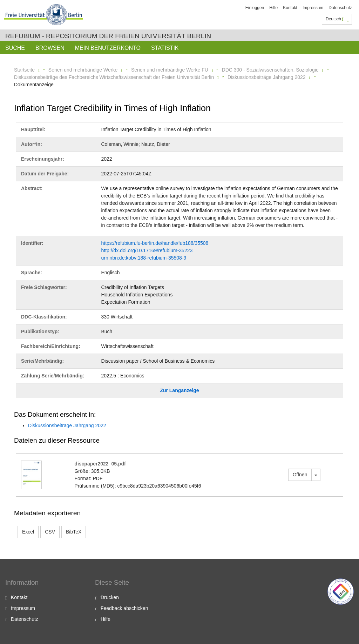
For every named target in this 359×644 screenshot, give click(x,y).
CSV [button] (50, 532)
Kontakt (290, 8)
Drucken (110, 597)
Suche (15, 48)
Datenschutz (340, 8)
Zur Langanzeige (179, 390)
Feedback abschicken (124, 608)
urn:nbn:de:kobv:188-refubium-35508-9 (144, 258)
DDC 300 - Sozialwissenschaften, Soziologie (270, 70)
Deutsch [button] (337, 19)
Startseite (24, 70)
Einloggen (255, 8)
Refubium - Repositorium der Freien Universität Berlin (108, 36)
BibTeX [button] (74, 532)
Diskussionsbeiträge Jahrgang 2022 (267, 77)
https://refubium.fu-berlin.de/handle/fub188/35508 (155, 243)
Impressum (313, 8)
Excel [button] (28, 532)
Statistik (165, 48)
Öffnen (300, 475)
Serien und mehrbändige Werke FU (170, 70)
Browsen (50, 48)
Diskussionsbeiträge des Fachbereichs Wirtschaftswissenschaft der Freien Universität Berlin (114, 77)
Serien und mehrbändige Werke (83, 70)
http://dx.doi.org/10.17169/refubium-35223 (147, 250)
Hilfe (273, 8)
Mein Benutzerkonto (108, 48)
